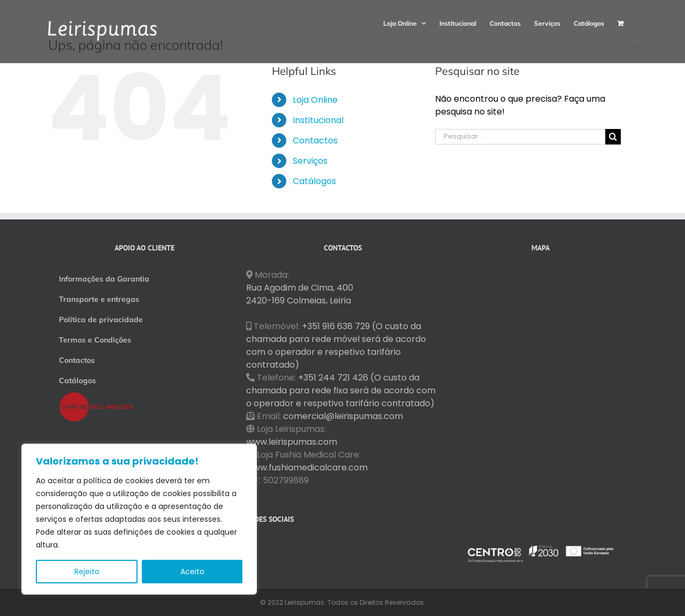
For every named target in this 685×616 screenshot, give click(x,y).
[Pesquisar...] (520, 137)
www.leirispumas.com (292, 442)
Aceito (192, 572)
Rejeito (87, 572)
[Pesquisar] (613, 137)
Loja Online (315, 100)
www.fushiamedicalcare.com (307, 467)
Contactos (315, 140)
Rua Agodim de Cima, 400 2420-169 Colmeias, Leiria (300, 294)
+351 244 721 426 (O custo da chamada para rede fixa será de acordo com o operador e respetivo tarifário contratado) (341, 390)
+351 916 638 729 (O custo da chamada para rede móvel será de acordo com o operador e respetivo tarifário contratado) (336, 345)
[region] (139, 519)
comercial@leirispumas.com (343, 416)
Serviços (310, 161)
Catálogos (314, 181)
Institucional (318, 120)
